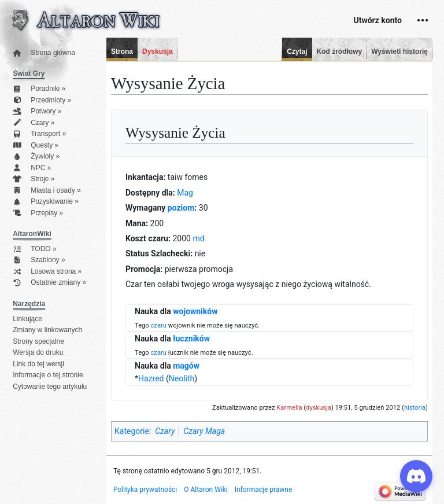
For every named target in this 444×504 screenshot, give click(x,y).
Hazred (151, 378)
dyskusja (319, 408)
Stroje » (34, 179)
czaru (159, 325)
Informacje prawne (264, 490)
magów (186, 366)
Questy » (36, 146)
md (198, 238)
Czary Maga (204, 431)
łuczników (191, 339)
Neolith (182, 378)
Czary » (34, 123)
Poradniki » (39, 89)
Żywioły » (36, 157)
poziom (181, 208)
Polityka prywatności (145, 490)
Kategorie (132, 431)
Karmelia (289, 408)
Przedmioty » (42, 100)
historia (415, 408)
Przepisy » (38, 213)
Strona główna (44, 53)
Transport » (39, 134)
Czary (165, 431)
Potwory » (37, 111)
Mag (185, 193)
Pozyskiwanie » (46, 202)
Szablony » (39, 260)
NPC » (32, 168)
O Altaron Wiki (206, 490)
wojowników (195, 311)
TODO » (34, 249)
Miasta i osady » (47, 191)
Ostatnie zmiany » (49, 283)
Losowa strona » (47, 272)
